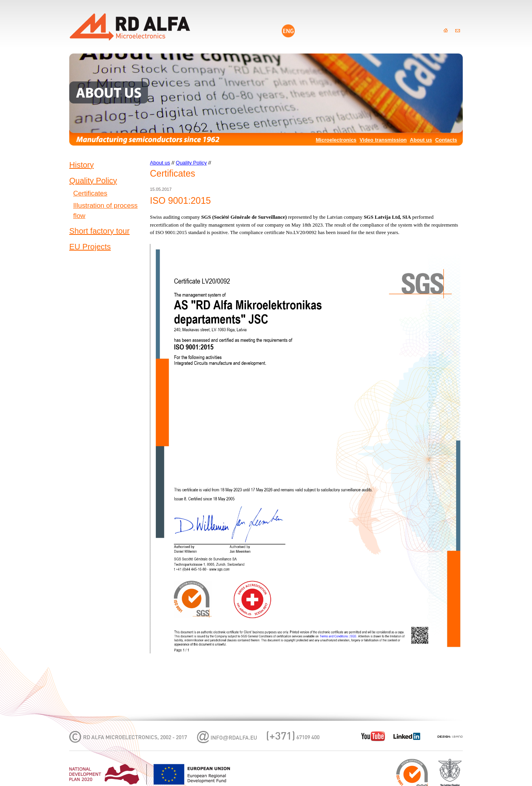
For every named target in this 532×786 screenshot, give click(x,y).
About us (421, 140)
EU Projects (90, 247)
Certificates (90, 193)
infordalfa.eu (234, 738)
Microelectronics (336, 140)
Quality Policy (93, 181)
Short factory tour (99, 231)
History (81, 165)
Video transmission (383, 140)
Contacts (446, 140)
